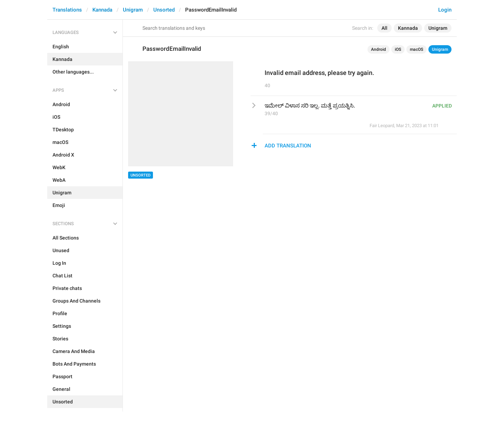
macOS (416, 49)
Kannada (102, 10)
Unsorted (164, 10)
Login (445, 10)
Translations (67, 10)
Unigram (133, 10)
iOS (398, 49)
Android (379, 49)
